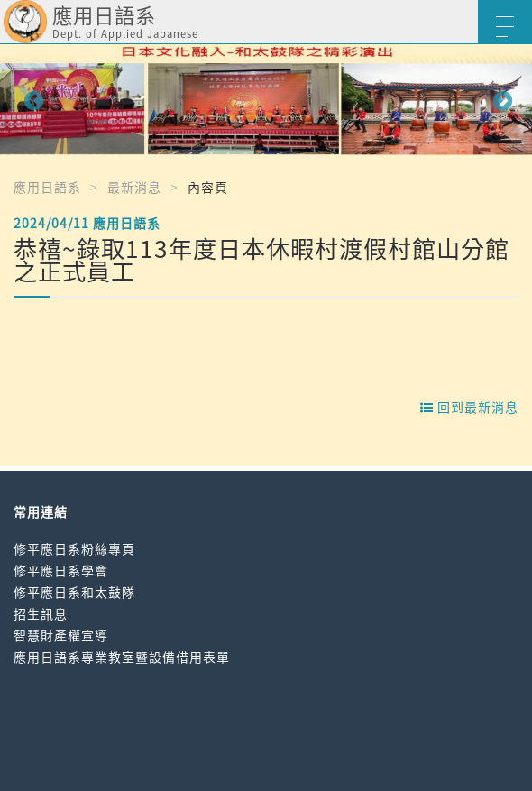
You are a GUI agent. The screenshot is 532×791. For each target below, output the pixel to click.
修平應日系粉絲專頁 (74, 548)
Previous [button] (32, 99)
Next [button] (500, 99)
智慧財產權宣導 (61, 635)
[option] (266, 100)
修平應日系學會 (61, 570)
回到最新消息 (469, 407)
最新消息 (134, 187)
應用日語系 (47, 187)
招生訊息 (41, 613)
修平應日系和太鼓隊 (74, 592)
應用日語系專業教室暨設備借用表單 (122, 657)
